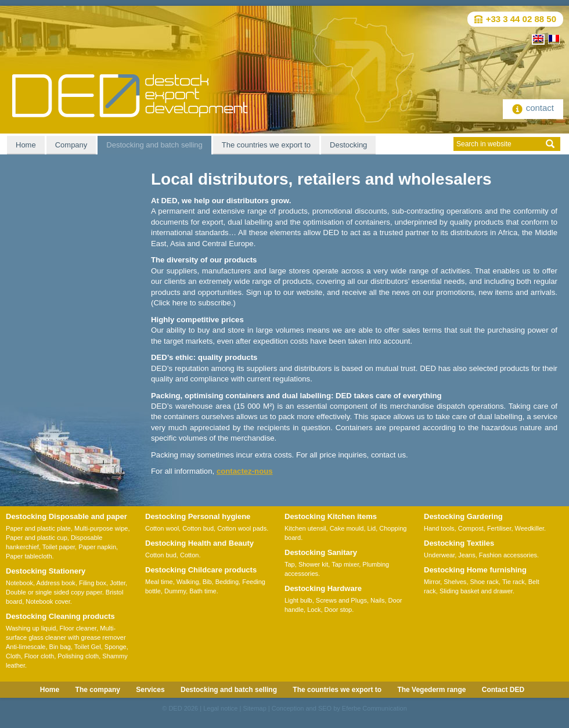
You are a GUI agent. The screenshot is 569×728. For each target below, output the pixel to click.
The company (98, 690)
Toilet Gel (88, 647)
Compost (471, 528)
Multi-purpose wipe (101, 528)
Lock (314, 610)
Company (71, 145)
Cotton (189, 555)
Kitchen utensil (305, 528)
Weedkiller (530, 528)
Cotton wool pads (242, 528)
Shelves (455, 582)
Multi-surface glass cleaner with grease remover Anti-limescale (66, 637)
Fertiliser (499, 528)
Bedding (227, 582)
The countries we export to (266, 145)
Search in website (484, 144)
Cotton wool (162, 528)
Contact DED (503, 690)
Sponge (116, 647)
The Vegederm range (431, 690)
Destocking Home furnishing (475, 570)
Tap (290, 564)
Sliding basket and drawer (476, 591)
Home (26, 145)
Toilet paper (59, 547)
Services (150, 690)
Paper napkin (97, 547)
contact (533, 108)
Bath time (203, 591)
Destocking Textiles (459, 543)
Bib (207, 582)
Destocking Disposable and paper (66, 516)
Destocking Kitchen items (331, 516)
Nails (377, 600)
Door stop (338, 610)
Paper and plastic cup (37, 538)
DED (175, 708)
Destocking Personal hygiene (198, 516)
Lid (372, 528)
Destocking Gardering (463, 516)
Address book (56, 583)
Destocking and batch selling (154, 145)
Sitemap (254, 708)
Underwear (439, 555)
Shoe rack (485, 582)
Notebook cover (48, 601)
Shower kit (313, 564)
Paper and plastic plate (38, 528)
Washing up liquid (31, 628)
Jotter (118, 583)
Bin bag (60, 647)
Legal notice (220, 708)
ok (550, 144)
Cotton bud (198, 528)
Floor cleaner (78, 628)
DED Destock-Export (130, 96)
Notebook (19, 583)
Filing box (93, 583)
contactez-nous (245, 471)
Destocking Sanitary (321, 552)
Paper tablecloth (29, 556)
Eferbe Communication (374, 708)
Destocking (348, 145)
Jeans (467, 555)
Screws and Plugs (341, 600)
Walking (188, 582)
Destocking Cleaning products (60, 616)
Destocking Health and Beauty (199, 543)
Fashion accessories (508, 555)
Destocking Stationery (46, 571)
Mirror (432, 582)
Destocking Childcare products (201, 570)
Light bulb (298, 600)
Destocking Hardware (323, 588)
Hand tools (439, 528)
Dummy (175, 591)
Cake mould (347, 528)
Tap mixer (345, 564)
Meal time (159, 582)
